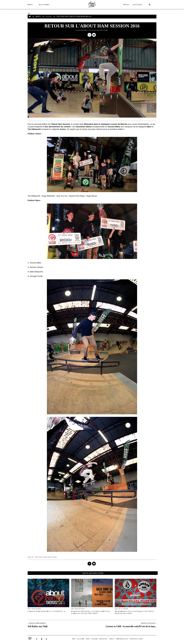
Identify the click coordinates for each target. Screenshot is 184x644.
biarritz (50, 557)
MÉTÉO (126, 5)
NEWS (30, 5)
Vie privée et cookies (136, 639)
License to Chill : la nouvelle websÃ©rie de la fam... (131, 626)
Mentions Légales (122, 639)
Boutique (137, 5)
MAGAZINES (44, 5)
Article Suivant (148, 623)
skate (55, 557)
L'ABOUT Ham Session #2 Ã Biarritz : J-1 (47, 611)
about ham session (41, 557)
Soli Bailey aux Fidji (38, 626)
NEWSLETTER (103, 639)
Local (49, 17)
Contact (112, 639)
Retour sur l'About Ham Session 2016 (74, 17)
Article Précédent (37, 623)
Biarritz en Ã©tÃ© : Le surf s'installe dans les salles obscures (91, 612)
